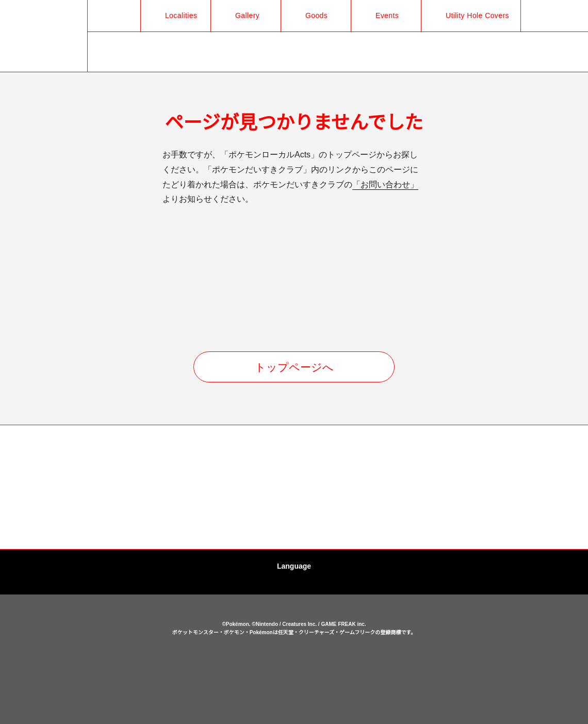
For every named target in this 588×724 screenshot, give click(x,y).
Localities (174, 15)
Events (382, 15)
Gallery (242, 15)
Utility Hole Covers (474, 15)
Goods (311, 15)
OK (294, 700)
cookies (296, 679)
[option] (59, 488)
